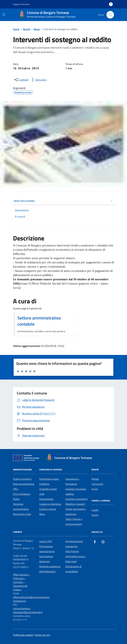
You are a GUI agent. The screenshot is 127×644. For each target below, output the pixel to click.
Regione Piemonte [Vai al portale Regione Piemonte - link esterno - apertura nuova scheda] (21, 4)
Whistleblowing (47, 571)
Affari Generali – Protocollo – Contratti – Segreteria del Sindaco (22, 582)
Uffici (16, 489)
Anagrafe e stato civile (48, 491)
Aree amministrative (24, 484)
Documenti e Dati (22, 514)
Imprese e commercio (76, 499)
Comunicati (97, 484)
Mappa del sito (43, 635)
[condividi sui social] (21, 80)
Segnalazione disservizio (46, 559)
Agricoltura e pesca (49, 479)
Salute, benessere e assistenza (76, 511)
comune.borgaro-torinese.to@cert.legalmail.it (28, 610)
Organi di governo (22, 479)
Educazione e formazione (72, 481)
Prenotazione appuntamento (47, 549)
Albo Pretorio (72, 551)
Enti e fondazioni (22, 494)
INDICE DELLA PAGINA (64, 201)
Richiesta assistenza (50, 566)
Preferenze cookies (23, 635)
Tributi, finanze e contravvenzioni (74, 522)
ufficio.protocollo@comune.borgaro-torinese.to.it (32, 599)
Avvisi (95, 489)
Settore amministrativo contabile (39, 321)
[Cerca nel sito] (110, 15)
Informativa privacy (75, 556)
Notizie (95, 479)
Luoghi (95, 510)
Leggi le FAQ (46, 541)
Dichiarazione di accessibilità (73, 569)
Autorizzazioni (46, 499)
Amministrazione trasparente (74, 544)
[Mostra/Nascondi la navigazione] (4, 14)
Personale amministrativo (21, 506)
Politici (16, 499)
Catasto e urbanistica (50, 504)
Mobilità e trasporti (75, 504)
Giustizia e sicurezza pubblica (76, 491)
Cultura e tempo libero (48, 511)
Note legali (71, 561)
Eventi (95, 515)
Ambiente (44, 484)
